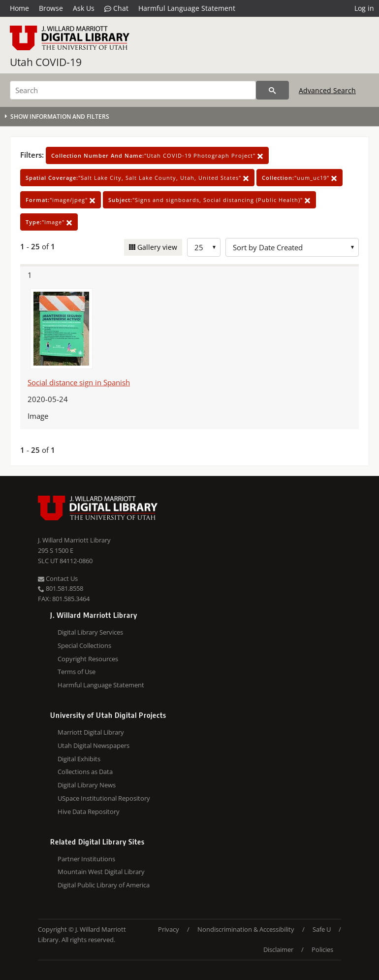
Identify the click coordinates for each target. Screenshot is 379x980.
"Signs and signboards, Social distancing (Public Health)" (209, 200)
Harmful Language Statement (187, 8)
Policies (322, 949)
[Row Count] (204, 247)
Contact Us (58, 578)
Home (19, 8)
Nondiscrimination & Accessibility (246, 929)
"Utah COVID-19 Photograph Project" (157, 155)
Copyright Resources (88, 659)
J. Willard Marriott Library (74, 540)
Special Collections (84, 645)
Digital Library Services (90, 632)
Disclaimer (278, 949)
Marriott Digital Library (91, 732)
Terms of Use (77, 672)
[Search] (133, 90)
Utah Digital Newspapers (94, 745)
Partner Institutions (86, 859)
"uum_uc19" (300, 178)
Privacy (169, 929)
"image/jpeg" (61, 200)
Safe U (322, 929)
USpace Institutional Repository (104, 798)
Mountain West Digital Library (101, 872)
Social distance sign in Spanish (79, 382)
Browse (51, 8)
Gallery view (156, 247)
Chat (116, 8)
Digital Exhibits (79, 759)
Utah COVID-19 (46, 62)
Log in (364, 8)
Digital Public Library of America (104, 885)
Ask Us (84, 8)
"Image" (49, 222)
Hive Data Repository (89, 811)
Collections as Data (85, 772)
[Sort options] (292, 247)
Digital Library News (87, 785)
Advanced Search (327, 90)
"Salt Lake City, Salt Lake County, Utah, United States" (137, 178)
